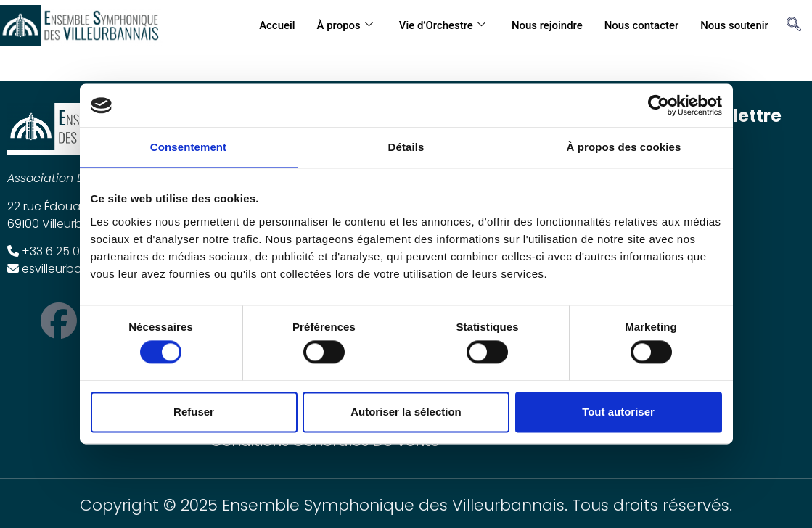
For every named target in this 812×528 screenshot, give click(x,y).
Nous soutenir (734, 25)
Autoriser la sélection (406, 412)
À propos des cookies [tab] (624, 147)
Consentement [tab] (188, 147)
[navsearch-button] (790, 25)
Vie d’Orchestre (441, 25)
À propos (344, 25)
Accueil (276, 25)
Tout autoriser (618, 412)
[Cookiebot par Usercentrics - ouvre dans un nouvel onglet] (659, 105)
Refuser (194, 412)
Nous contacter (641, 25)
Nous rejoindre (546, 25)
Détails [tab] (406, 147)
